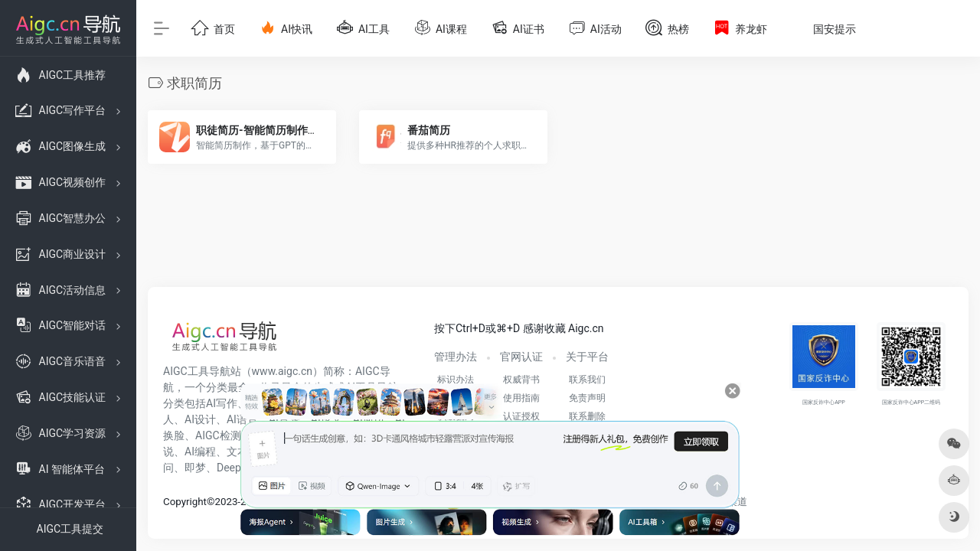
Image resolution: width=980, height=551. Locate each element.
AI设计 (200, 419)
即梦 (195, 468)
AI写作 (222, 403)
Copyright (185, 502)
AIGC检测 (218, 435)
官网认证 (521, 357)
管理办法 (456, 357)
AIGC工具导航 (197, 371)
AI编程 (200, 452)
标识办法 (456, 380)
